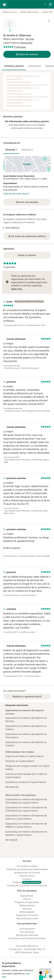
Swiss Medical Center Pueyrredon (19, 176)
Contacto (27, 879)
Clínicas (27, 899)
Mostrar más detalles (31, 203)
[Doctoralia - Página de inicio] (5, 4)
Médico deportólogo (14, 39)
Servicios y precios (14, 66)
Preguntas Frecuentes (27, 915)
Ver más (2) (11, 840)
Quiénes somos (27, 876)
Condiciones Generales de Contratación (27, 885)
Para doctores (27, 932)
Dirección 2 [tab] (27, 150)
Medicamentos (27, 905)
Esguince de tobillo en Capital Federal (24, 756)
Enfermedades (27, 912)
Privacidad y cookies (27, 866)
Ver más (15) (12, 787)
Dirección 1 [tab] (11, 150)
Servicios (27, 909)
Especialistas (27, 896)
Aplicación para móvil (27, 918)
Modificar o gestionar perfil (27, 696)
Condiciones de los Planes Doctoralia (27, 938)
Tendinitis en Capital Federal (20, 761)
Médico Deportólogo (29, 12)
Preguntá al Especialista (27, 902)
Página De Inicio (10, 12)
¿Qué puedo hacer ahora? (16, 194)
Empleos (27, 882)
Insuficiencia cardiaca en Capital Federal (26, 782)
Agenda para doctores (27, 935)
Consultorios (34, 66)
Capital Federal (31, 179)
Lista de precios (27, 929)
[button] (27, 54)
